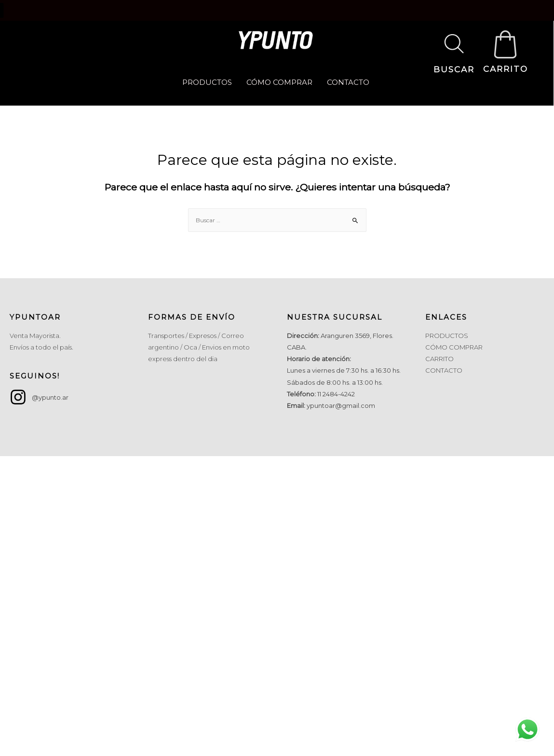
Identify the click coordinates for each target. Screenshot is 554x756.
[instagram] (39, 397)
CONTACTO (348, 82)
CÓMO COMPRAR (279, 82)
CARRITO (506, 69)
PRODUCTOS (207, 82)
